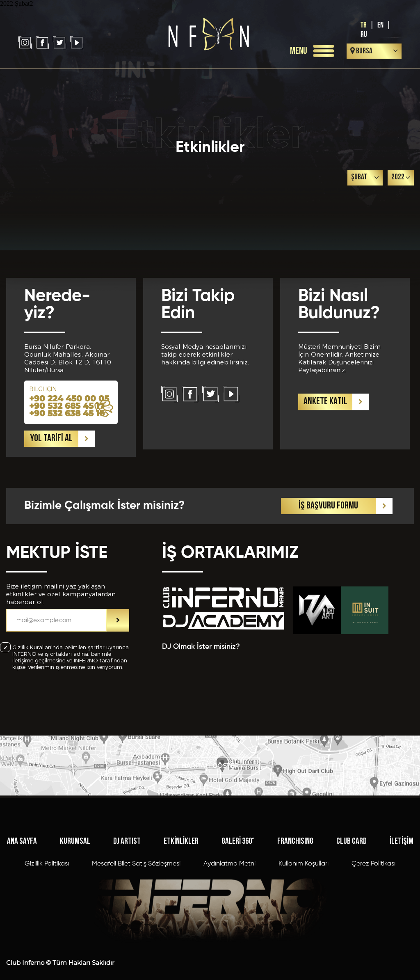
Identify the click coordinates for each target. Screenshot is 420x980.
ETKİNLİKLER (181, 875)
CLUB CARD (352, 875)
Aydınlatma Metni (229, 898)
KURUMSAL (75, 875)
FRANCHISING (295, 875)
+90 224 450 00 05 (69, 431)
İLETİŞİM (402, 875)
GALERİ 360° (238, 875)
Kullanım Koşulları (304, 898)
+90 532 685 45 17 (67, 438)
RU (364, 35)
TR (364, 25)
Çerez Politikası (373, 898)
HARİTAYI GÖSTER (210, 777)
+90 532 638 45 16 (67, 446)
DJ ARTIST (127, 875)
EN (380, 25)
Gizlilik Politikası (47, 898)
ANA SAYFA (22, 875)
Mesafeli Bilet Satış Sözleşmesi (136, 898)
